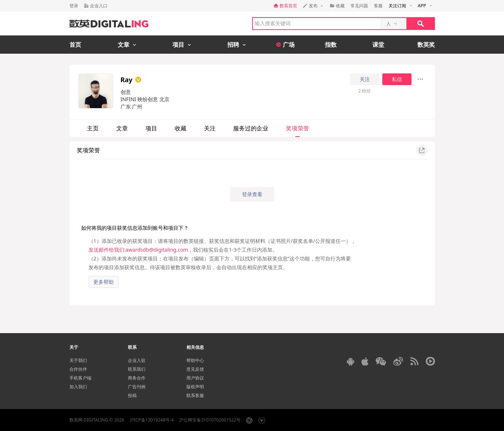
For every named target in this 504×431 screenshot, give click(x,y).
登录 (74, 6)
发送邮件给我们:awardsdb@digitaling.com (138, 250)
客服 (378, 6)
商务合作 (137, 378)
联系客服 (195, 395)
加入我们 (78, 387)
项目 (151, 128)
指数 (331, 45)
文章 (122, 128)
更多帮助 (103, 282)
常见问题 (359, 6)
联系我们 (137, 369)
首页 (75, 45)
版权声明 (195, 387)
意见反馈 (195, 369)
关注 (365, 79)
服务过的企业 (251, 128)
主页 (93, 128)
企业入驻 (137, 360)
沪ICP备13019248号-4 (152, 420)
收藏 (181, 128)
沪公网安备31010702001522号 (210, 420)
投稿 (132, 395)
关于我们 (78, 360)
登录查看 (252, 194)
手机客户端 (80, 378)
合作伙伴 (78, 369)
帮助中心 (195, 360)
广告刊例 (137, 387)
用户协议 (195, 378)
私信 (397, 79)
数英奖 (426, 45)
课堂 (378, 45)
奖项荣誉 (298, 128)
